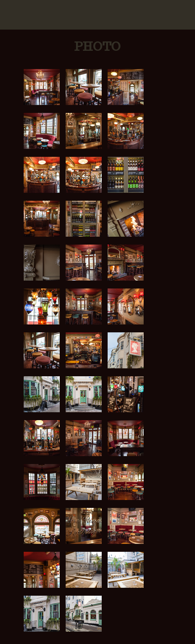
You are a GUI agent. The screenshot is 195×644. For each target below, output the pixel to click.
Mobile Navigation (15, 15)
